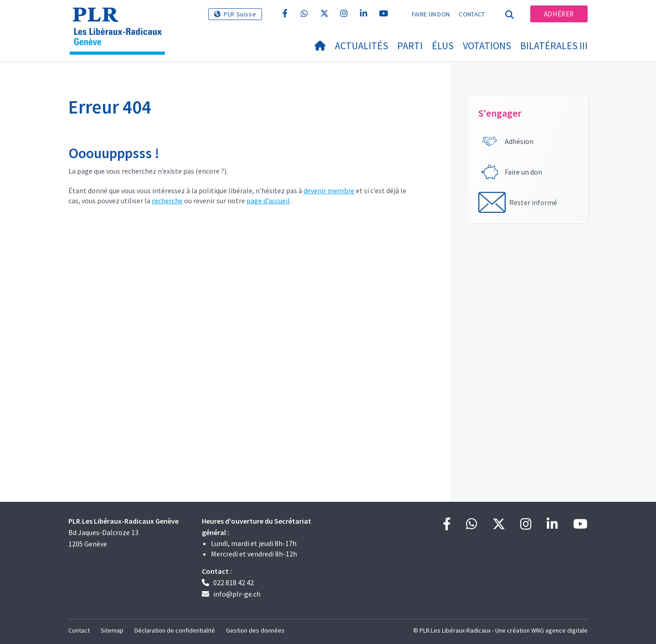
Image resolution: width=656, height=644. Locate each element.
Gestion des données (255, 630)
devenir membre (329, 191)
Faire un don (431, 14)
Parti (410, 46)
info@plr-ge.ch (237, 594)
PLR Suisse (240, 14)
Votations (487, 46)
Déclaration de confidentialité (175, 630)
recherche (167, 201)
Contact (472, 14)
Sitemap (112, 630)
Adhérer (559, 14)
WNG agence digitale (559, 630)
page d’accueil (268, 201)
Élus (443, 46)
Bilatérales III (554, 46)
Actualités (361, 46)
